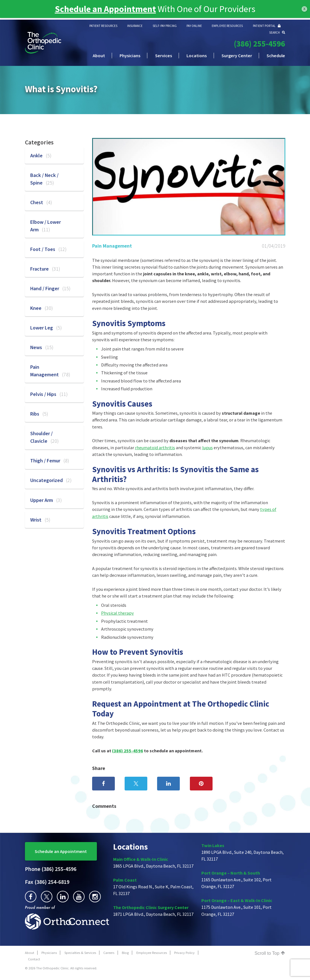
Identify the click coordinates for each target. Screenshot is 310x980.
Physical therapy (117, 613)
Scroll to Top (270, 953)
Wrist (40, 520)
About (99, 56)
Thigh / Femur (50, 461)
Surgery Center (237, 56)
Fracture (45, 269)
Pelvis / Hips (49, 394)
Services (164, 56)
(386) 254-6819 (47, 882)
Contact (34, 959)
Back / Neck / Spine (44, 179)
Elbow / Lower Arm (46, 226)
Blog (125, 953)
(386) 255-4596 (259, 44)
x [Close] (304, 9)
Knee (41, 308)
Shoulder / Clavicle (44, 437)
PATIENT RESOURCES (103, 26)
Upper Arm (46, 500)
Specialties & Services (80, 953)
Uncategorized (51, 480)
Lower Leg (46, 328)
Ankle (41, 155)
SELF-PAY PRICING (165, 26)
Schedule (276, 56)
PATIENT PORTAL (267, 26)
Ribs (39, 414)
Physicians (130, 56)
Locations (197, 56)
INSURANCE (135, 26)
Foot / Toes (48, 249)
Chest (41, 202)
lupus (208, 448)
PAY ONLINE (194, 26)
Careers (109, 953)
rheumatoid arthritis (155, 448)
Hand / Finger (50, 288)
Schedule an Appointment (61, 851)
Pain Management (112, 246)
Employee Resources (152, 953)
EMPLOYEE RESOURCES (227, 26)
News (42, 347)
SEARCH (277, 33)
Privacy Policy (184, 953)
